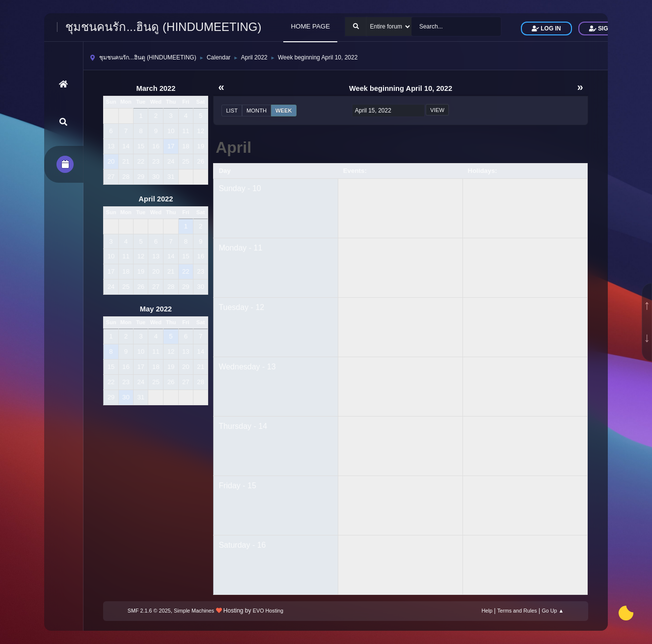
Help (487, 611)
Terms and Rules (517, 611)
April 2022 (156, 199)
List (232, 111)
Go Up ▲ (553, 611)
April (233, 147)
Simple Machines (194, 611)
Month (257, 111)
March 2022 (156, 88)
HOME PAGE (310, 26)
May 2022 (156, 309)
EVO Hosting (268, 611)
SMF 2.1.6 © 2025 (149, 611)
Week (284, 111)
